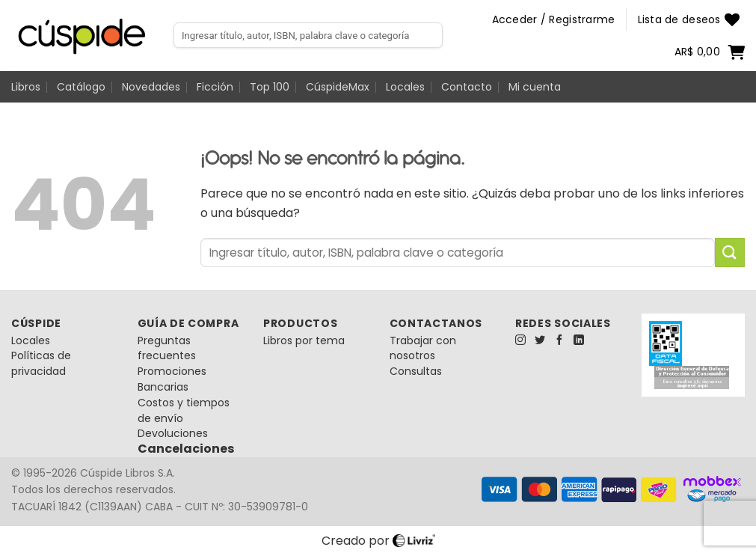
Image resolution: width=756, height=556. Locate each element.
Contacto (467, 87)
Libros (26, 87)
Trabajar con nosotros (423, 348)
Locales (405, 87)
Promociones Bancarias (172, 379)
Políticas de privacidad (41, 363)
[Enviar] (730, 253)
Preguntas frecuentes (167, 348)
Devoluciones (173, 433)
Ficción (215, 87)
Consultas (416, 371)
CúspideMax (338, 87)
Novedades (151, 87)
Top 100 (270, 87)
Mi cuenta (535, 87)
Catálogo (81, 87)
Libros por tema (304, 340)
